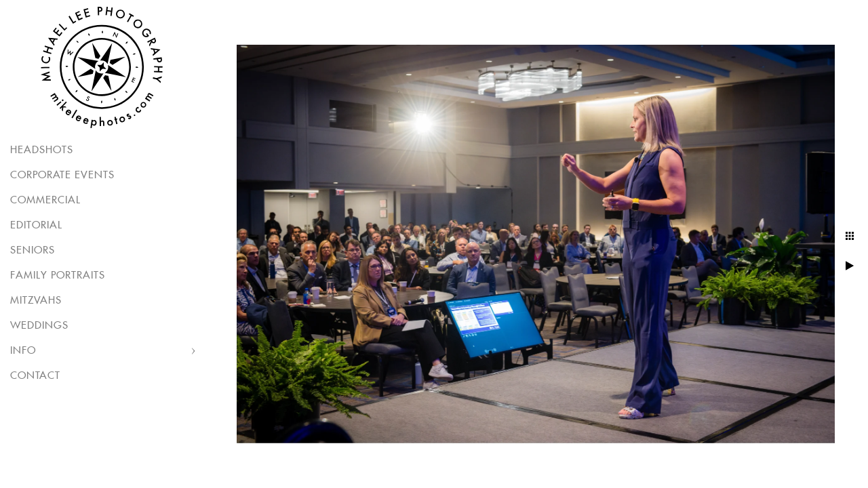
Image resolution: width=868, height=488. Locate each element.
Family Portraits (58, 276)
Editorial (36, 225)
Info (23, 351)
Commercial (45, 200)
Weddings (39, 326)
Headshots (42, 150)
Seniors (33, 250)
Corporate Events (62, 175)
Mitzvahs (36, 301)
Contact (35, 376)
